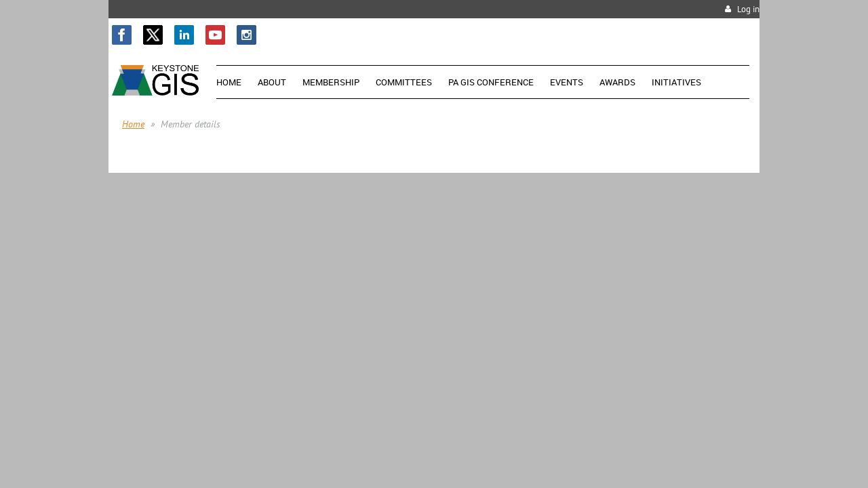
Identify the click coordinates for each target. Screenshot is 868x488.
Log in (748, 9)
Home (133, 124)
